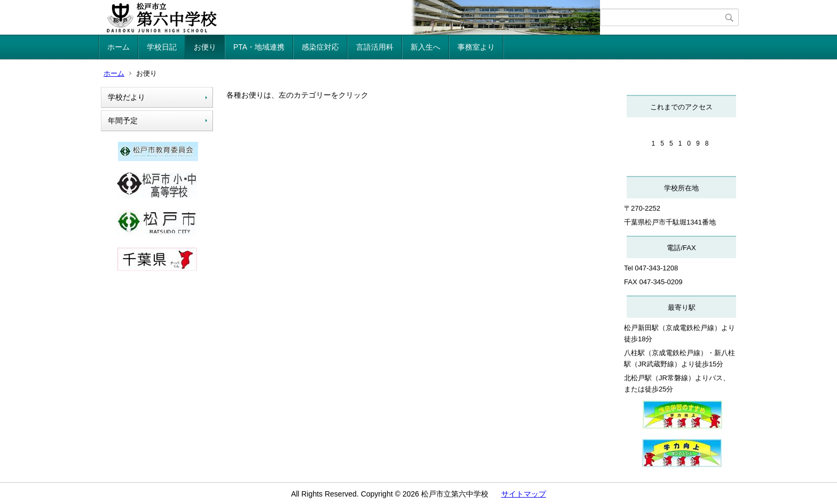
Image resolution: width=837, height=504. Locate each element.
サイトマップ (524, 494)
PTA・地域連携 (259, 47)
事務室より (476, 47)
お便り (205, 47)
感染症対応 (320, 47)
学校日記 (162, 47)
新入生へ (425, 47)
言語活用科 (375, 47)
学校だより (127, 97)
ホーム (119, 47)
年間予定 (123, 121)
